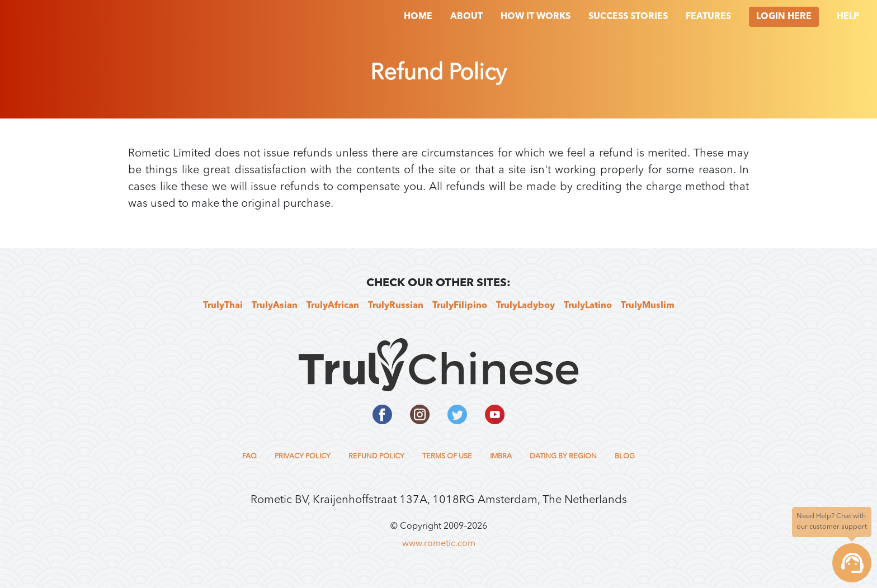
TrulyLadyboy (525, 306)
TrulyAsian (275, 306)
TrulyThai (223, 306)
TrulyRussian (396, 306)
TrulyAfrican (333, 306)
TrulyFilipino (460, 306)
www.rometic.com (439, 544)
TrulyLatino (588, 306)
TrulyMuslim (648, 306)
